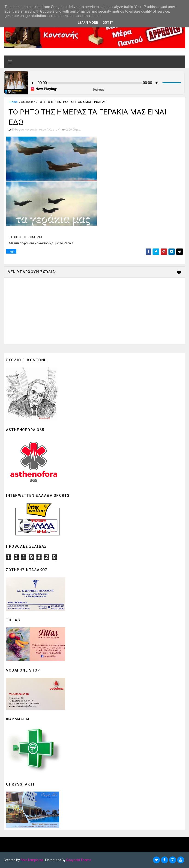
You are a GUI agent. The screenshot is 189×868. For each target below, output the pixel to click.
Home (13, 102)
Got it (108, 23)
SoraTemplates (32, 860)
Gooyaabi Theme (79, 860)
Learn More (88, 23)
